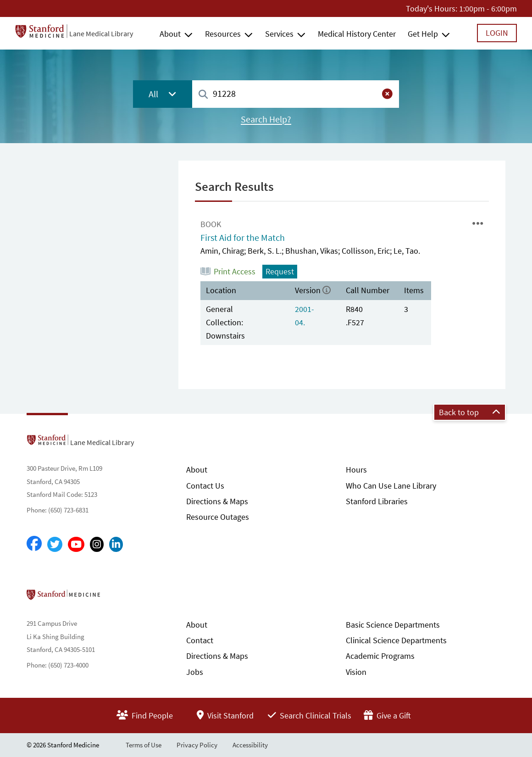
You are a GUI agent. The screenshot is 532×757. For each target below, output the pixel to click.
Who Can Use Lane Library (391, 486)
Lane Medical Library (101, 33)
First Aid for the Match (243, 238)
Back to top (470, 412)
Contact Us (205, 486)
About (170, 34)
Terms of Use (144, 745)
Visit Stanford (225, 715)
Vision (356, 672)
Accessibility (250, 745)
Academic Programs (380, 656)
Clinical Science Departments (396, 640)
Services (279, 34)
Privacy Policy (197, 745)
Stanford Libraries (377, 501)
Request (280, 271)
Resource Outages (218, 517)
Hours (356, 470)
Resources (223, 34)
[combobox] (296, 94)
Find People (145, 715)
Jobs (195, 672)
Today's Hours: (432, 8)
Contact (200, 640)
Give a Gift (387, 715)
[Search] (203, 95)
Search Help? (266, 119)
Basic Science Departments (393, 625)
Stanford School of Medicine (116, 597)
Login (497, 33)
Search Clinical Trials (310, 715)
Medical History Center (357, 34)
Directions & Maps (217, 501)
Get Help (423, 34)
